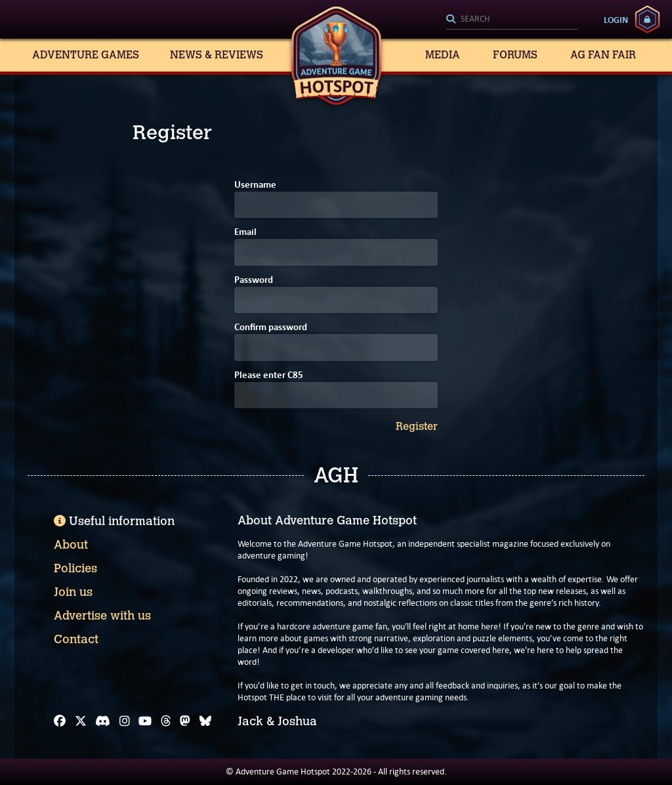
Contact (76, 639)
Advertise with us (102, 616)
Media (443, 55)
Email (245, 233)
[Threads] (166, 721)
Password (254, 281)
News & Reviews (217, 55)
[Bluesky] (205, 721)
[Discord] (103, 721)
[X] (81, 721)
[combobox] (512, 20)
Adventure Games (86, 55)
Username (255, 185)
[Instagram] (125, 721)
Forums (515, 55)
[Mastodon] (185, 721)
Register (417, 427)
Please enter (269, 376)
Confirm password (271, 328)
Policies (75, 568)
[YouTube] (145, 721)
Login (616, 20)
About (71, 545)
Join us (73, 592)
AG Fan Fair (603, 55)
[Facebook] (60, 721)
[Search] (512, 20)
